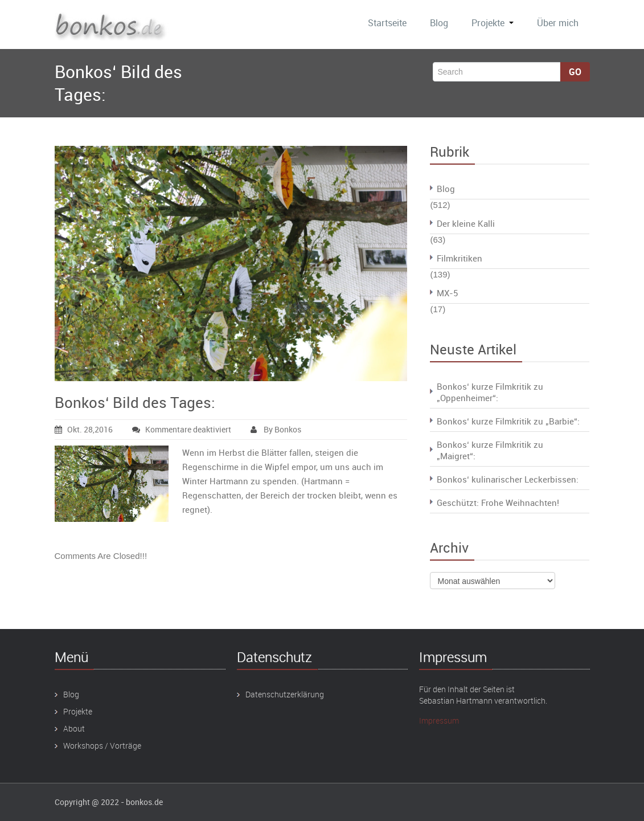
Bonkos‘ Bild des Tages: (135, 403)
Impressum (439, 720)
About (74, 728)
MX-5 (447, 293)
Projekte (493, 23)
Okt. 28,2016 (84, 429)
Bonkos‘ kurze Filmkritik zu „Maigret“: (490, 450)
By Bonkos (276, 429)
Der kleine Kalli (466, 223)
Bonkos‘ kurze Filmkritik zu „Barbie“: (508, 421)
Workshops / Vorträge (102, 746)
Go (575, 72)
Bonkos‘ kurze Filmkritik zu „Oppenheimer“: (490, 392)
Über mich (558, 23)
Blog (439, 23)
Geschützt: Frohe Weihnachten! (498, 503)
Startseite (387, 23)
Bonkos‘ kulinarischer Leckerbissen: (508, 479)
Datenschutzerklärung (285, 694)
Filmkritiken (460, 258)
